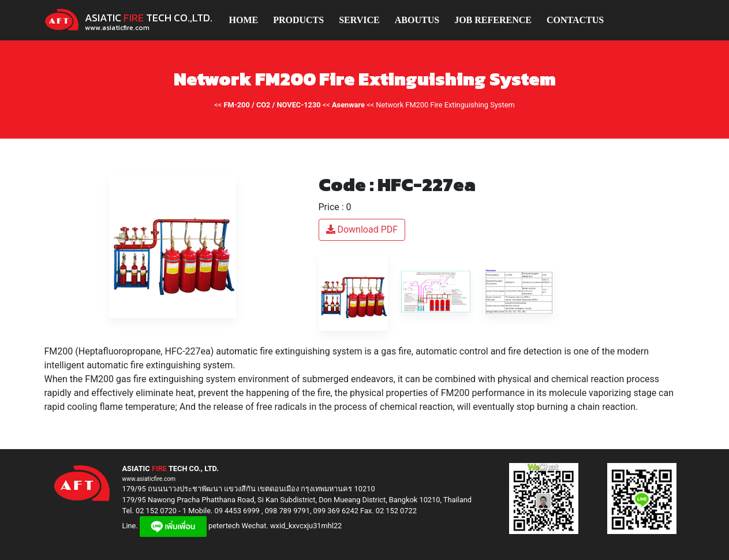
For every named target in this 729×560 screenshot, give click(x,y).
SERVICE (359, 20)
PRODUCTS (298, 20)
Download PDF (362, 229)
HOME (244, 20)
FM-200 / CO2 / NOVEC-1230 (272, 105)
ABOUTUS (417, 20)
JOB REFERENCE (493, 20)
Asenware (348, 105)
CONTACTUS (575, 20)
